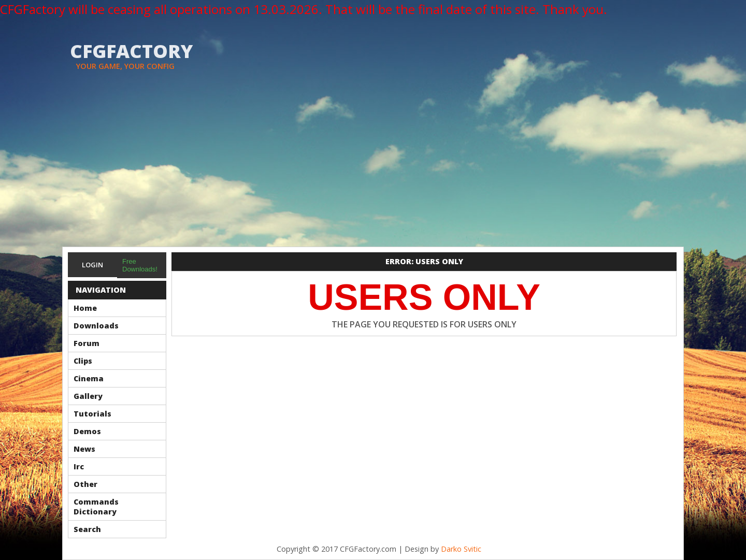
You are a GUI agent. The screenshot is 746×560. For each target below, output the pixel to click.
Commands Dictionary (96, 507)
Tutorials (92, 414)
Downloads (96, 326)
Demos (87, 431)
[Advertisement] (373, 169)
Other (85, 484)
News (84, 449)
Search (87, 529)
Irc (79, 466)
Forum (87, 343)
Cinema (89, 378)
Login (92, 265)
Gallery (88, 396)
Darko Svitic (461, 549)
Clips (83, 361)
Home (85, 308)
